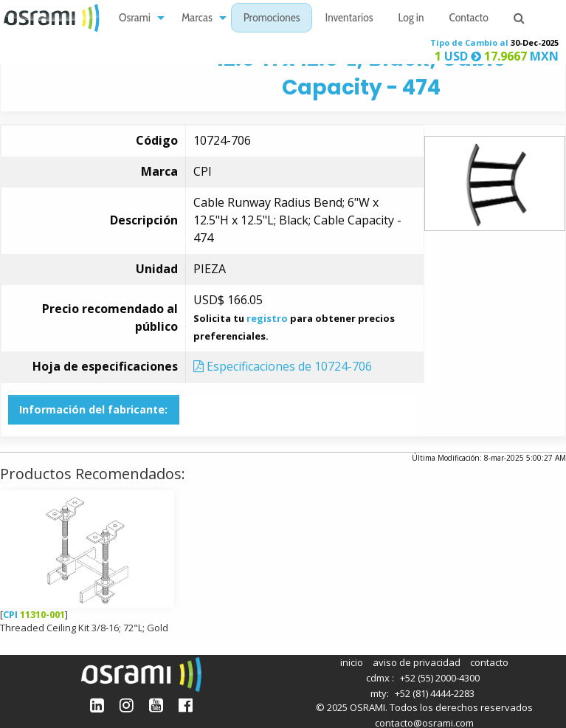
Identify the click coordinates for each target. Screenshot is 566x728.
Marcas (197, 19)
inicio (352, 662)
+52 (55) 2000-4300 (440, 678)
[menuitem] (138, 18)
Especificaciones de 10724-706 (283, 366)
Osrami (135, 19)
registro (267, 318)
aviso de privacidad (417, 662)
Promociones (272, 19)
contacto (489, 662)
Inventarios (349, 19)
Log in (411, 19)
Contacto (469, 19)
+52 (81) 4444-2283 (435, 693)
